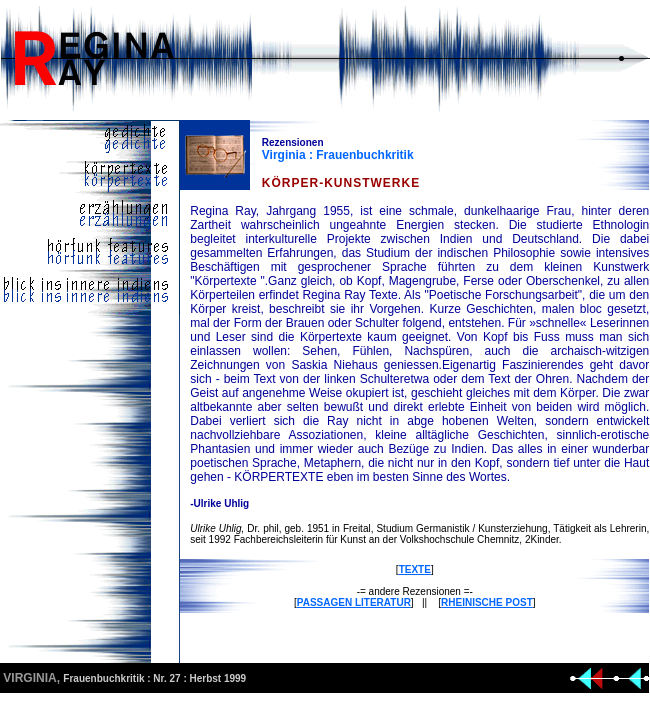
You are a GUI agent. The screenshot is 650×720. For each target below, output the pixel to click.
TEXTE (415, 569)
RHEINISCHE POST (487, 602)
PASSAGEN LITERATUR (354, 602)
